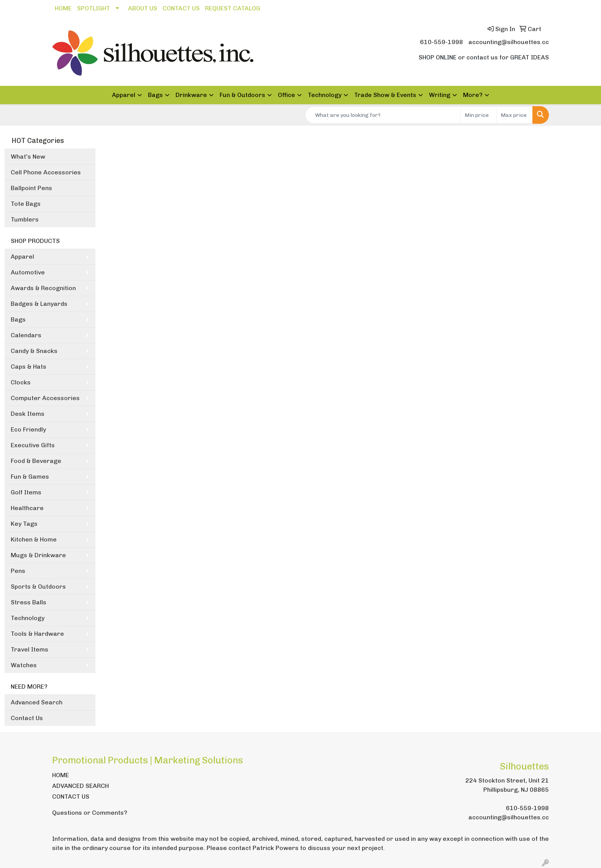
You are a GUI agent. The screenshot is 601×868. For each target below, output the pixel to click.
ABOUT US (143, 8)
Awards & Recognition (43, 288)
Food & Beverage (36, 461)
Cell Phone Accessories (46, 172)
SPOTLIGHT (94, 8)
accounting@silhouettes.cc (509, 42)
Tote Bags (26, 204)
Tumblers (25, 219)
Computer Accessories (45, 398)
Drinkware (191, 95)
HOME (63, 8)
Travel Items (30, 649)
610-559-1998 (442, 42)
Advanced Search (37, 702)
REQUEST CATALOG (233, 8)
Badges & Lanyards (39, 304)
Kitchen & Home (34, 539)
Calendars (26, 335)
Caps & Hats (29, 367)
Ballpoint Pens (31, 188)
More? (473, 95)
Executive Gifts (33, 445)
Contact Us (27, 718)
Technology (325, 95)
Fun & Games (30, 477)
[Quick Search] (383, 115)
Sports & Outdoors (38, 587)
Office (287, 95)
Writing (440, 95)
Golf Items (26, 492)
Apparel (124, 95)
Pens (18, 571)
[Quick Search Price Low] (479, 115)
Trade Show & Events (385, 95)
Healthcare (27, 508)
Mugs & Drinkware (38, 555)
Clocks (21, 382)
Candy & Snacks (34, 351)
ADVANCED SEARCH (80, 786)
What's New (28, 157)
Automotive (28, 272)
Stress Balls (29, 602)
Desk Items (28, 414)
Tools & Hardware (37, 634)
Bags (155, 95)
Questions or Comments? (90, 813)
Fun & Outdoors (242, 95)
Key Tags (24, 524)
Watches (24, 665)
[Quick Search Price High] (515, 115)
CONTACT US (181, 8)
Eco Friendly (28, 429)
